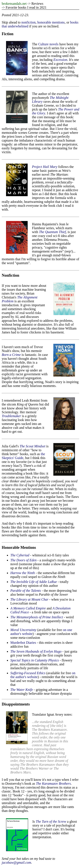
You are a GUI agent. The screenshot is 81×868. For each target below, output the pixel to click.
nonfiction (29, 22)
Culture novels (48, 44)
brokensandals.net (14, 4)
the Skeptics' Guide (23, 456)
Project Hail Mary (45, 167)
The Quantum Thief (52, 232)
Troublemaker (11, 416)
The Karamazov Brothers (53, 784)
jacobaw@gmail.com (16, 862)
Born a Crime (11, 355)
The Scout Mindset (33, 446)
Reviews (37, 4)
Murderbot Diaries (23, 643)
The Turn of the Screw (51, 821)
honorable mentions (51, 22)
